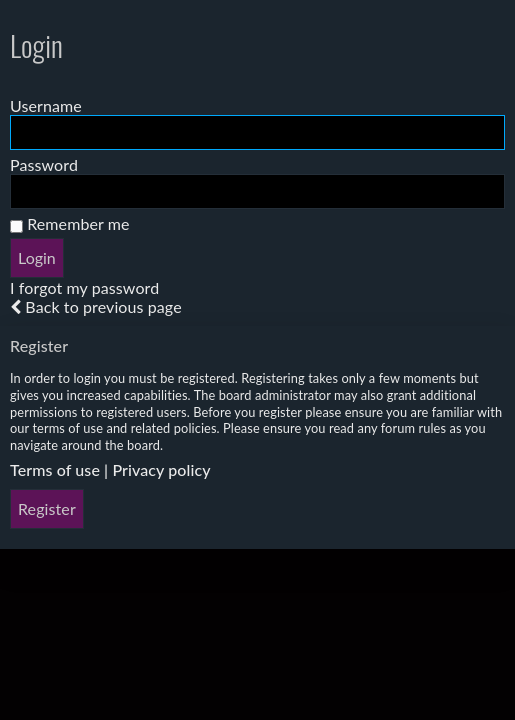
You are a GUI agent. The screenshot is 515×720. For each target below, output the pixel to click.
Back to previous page (103, 306)
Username (46, 105)
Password (44, 164)
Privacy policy (161, 469)
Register (47, 508)
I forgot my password (84, 287)
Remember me (70, 223)
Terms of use (55, 469)
